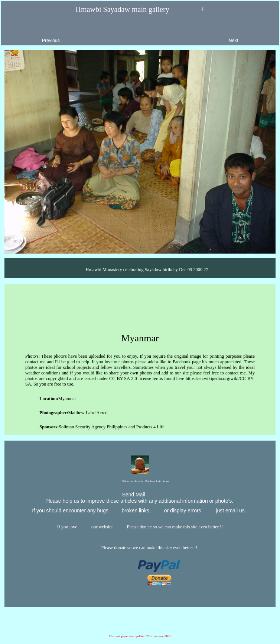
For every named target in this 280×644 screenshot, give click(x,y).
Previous (34, 34)
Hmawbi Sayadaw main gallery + (140, 10)
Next (250, 34)
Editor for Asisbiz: (140, 482)
